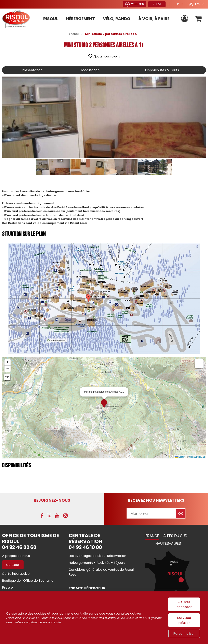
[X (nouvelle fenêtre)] (49, 515)
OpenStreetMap (197, 457)
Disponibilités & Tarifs (162, 70)
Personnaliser (184, 634)
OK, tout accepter (184, 604)
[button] (199, 19)
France (152, 536)
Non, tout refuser (184, 620)
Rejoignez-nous (52, 500)
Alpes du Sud (175, 536)
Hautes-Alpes (168, 543)
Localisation (90, 70)
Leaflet (180, 457)
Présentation (32, 70)
